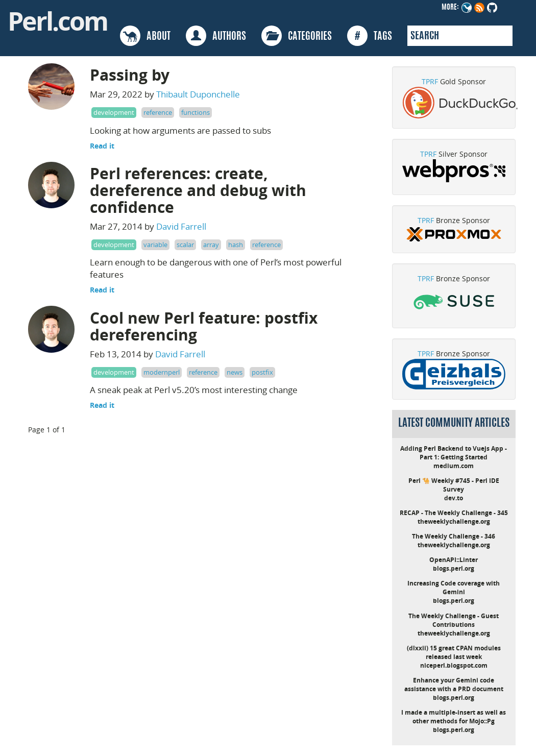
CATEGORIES (297, 36)
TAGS (370, 36)
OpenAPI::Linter (454, 560)
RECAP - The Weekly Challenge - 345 (454, 513)
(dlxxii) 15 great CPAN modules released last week (454, 652)
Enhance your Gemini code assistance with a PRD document (454, 685)
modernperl (162, 372)
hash (236, 245)
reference (158, 112)
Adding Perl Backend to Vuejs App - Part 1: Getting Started (454, 453)
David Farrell (181, 226)
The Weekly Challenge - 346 (454, 536)
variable (155, 245)
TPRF (430, 81)
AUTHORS (216, 36)
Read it (102, 146)
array (211, 245)
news (235, 372)
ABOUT (145, 36)
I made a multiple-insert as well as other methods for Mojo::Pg (454, 717)
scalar (185, 245)
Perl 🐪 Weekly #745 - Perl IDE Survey (454, 485)
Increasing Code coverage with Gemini (454, 588)
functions (196, 112)
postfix (262, 372)
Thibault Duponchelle (198, 94)
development (114, 112)
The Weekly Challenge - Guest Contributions (454, 620)
